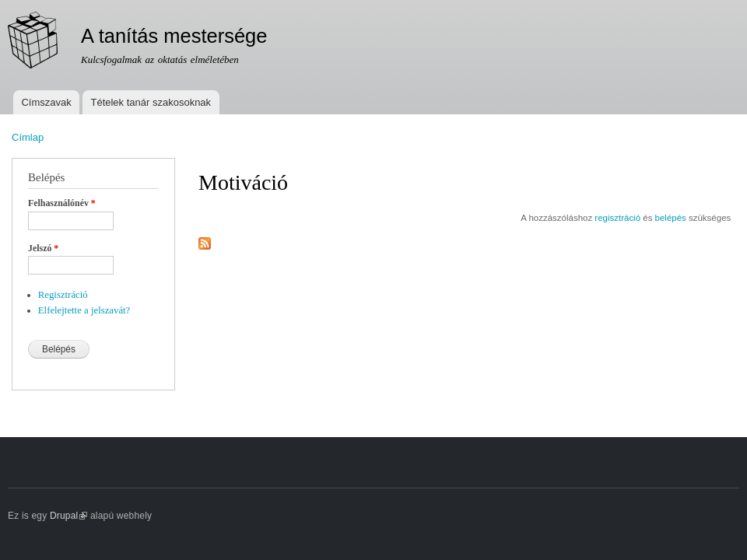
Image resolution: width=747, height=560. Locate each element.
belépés (671, 218)
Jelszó (43, 248)
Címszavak (46, 102)
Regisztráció (63, 295)
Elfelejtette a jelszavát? (84, 310)
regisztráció (617, 218)
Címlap (28, 137)
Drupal (69, 516)
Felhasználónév (62, 203)
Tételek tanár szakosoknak (151, 102)
